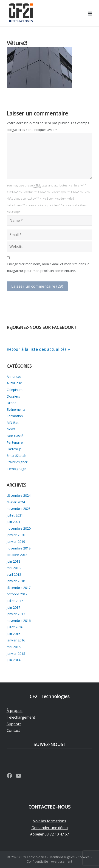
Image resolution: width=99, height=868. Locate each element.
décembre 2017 (19, 588)
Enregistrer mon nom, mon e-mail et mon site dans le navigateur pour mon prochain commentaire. (48, 267)
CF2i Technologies (33, 857)
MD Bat (13, 422)
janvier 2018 (16, 581)
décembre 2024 (19, 495)
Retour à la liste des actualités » (38, 349)
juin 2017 (13, 607)
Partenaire (15, 442)
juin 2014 (13, 660)
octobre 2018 (17, 555)
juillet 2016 (15, 627)
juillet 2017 (15, 601)
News (11, 429)
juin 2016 (13, 634)
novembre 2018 (19, 548)
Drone (11, 403)
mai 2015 (14, 647)
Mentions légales (62, 857)
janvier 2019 (16, 541)
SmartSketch (16, 455)
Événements (16, 409)
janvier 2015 (16, 653)
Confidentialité (37, 861)
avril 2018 (14, 574)
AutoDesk (14, 383)
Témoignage (16, 469)
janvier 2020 (16, 535)
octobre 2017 (17, 594)
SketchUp (14, 449)
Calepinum (15, 390)
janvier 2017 (16, 614)
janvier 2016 (16, 640)
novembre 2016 (19, 620)
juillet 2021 (15, 515)
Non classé (15, 436)
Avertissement (62, 861)
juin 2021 (13, 522)
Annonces (14, 376)
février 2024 (16, 502)
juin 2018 (13, 561)
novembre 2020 (19, 528)
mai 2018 (14, 568)
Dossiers (13, 396)
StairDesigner (17, 462)
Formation (15, 416)
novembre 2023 (19, 508)
